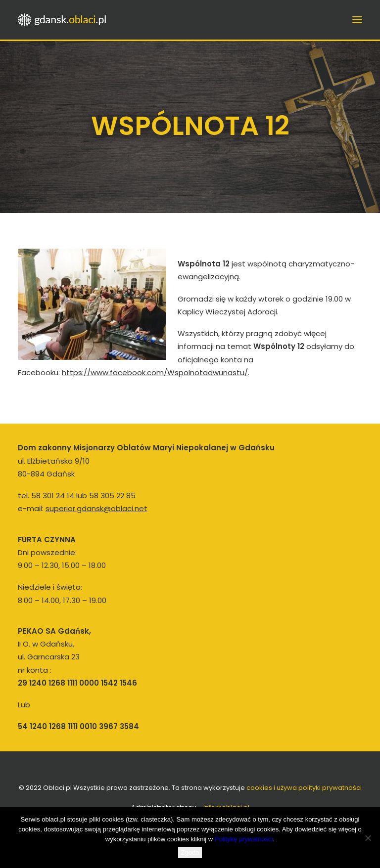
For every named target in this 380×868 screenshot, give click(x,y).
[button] (357, 20)
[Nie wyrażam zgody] (368, 838)
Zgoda (190, 852)
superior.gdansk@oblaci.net (96, 508)
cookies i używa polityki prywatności (304, 788)
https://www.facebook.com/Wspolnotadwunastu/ (155, 372)
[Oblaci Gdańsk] (63, 20)
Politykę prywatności (244, 839)
